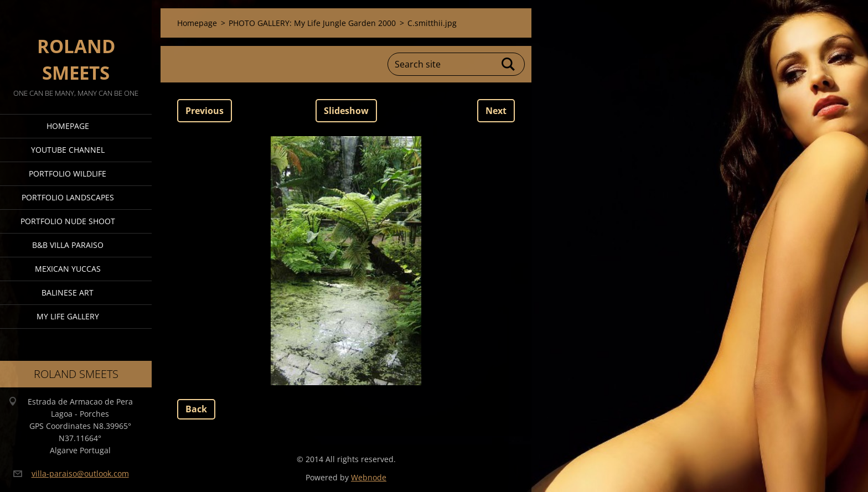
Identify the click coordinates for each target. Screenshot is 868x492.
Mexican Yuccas (68, 269)
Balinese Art (68, 292)
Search (509, 64)
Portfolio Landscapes (68, 197)
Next (496, 111)
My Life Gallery (68, 316)
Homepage (68, 126)
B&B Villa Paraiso (68, 245)
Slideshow (346, 111)
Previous (205, 111)
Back (196, 409)
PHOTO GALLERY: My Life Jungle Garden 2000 (312, 23)
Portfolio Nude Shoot (68, 221)
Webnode (369, 477)
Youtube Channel (68, 150)
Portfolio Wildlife (68, 174)
